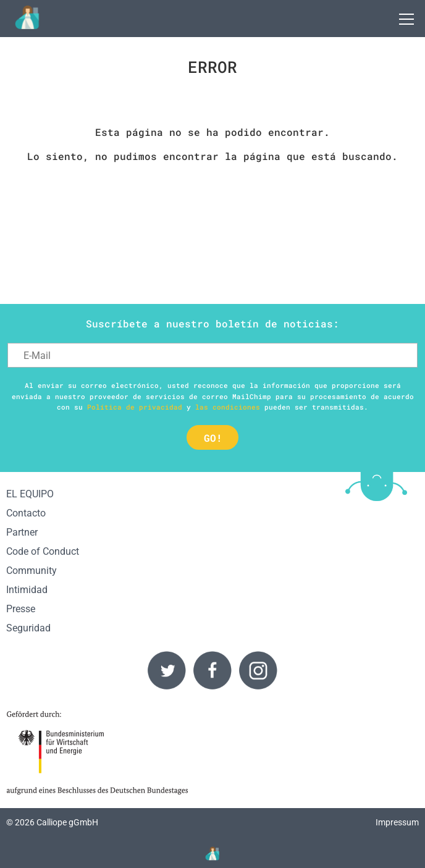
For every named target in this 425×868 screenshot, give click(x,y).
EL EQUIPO (30, 494)
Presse (21, 609)
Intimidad (27, 590)
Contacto (26, 513)
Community (32, 571)
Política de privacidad (135, 407)
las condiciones (228, 407)
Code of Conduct (43, 551)
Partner (22, 532)
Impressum (397, 823)
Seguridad (28, 628)
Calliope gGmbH (67, 823)
